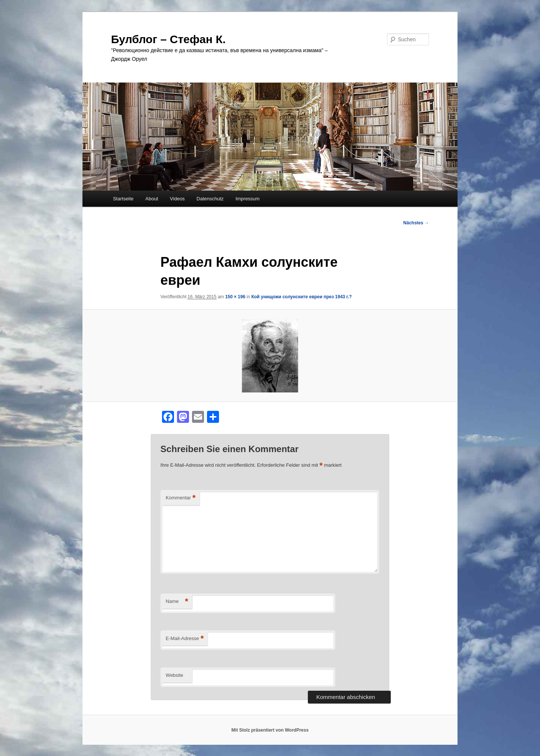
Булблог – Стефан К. (168, 39)
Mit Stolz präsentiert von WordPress (270, 730)
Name (177, 602)
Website (175, 675)
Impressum (247, 199)
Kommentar (181, 498)
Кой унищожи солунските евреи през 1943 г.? (301, 297)
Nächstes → (416, 223)
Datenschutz (210, 199)
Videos (177, 199)
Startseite (123, 199)
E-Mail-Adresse (185, 639)
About (152, 199)
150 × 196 (235, 297)
